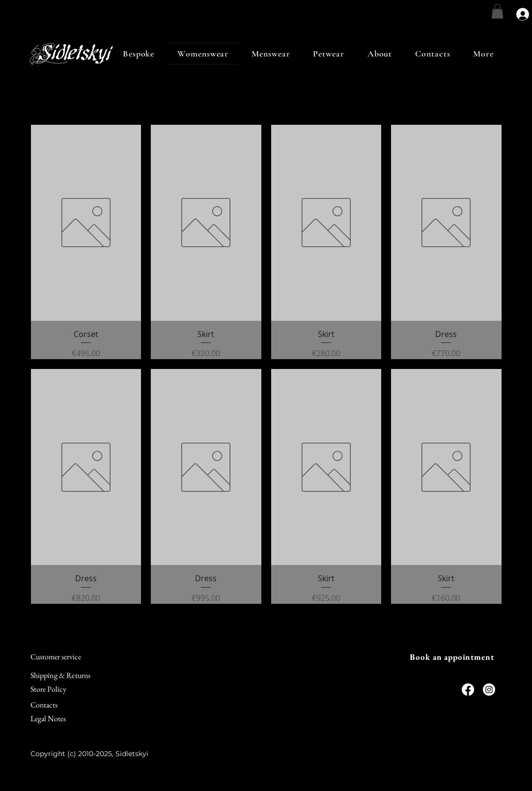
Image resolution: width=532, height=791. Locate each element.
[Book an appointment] (452, 657)
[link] (497, 11)
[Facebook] (468, 690)
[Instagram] (489, 690)
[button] (484, 54)
